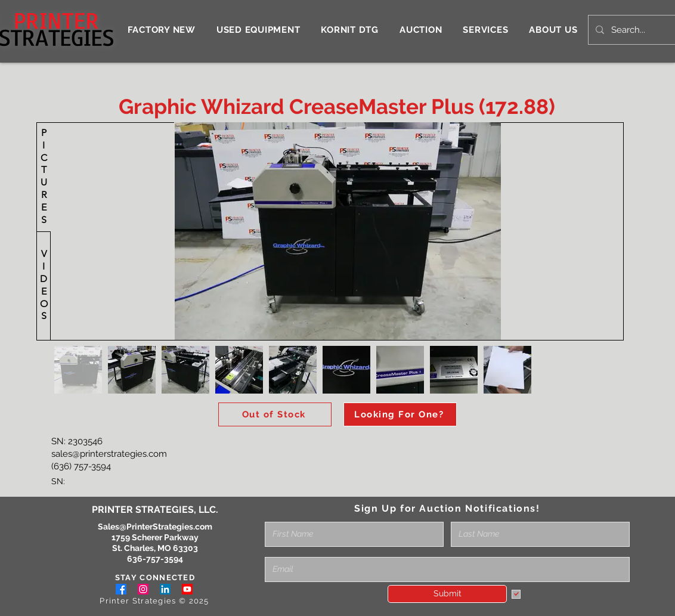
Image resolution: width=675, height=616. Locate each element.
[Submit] (447, 594)
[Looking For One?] (400, 414)
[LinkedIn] (165, 589)
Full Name (285, 518)
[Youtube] (187, 589)
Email (276, 553)
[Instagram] (143, 589)
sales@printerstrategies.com (109, 454)
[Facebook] (121, 589)
